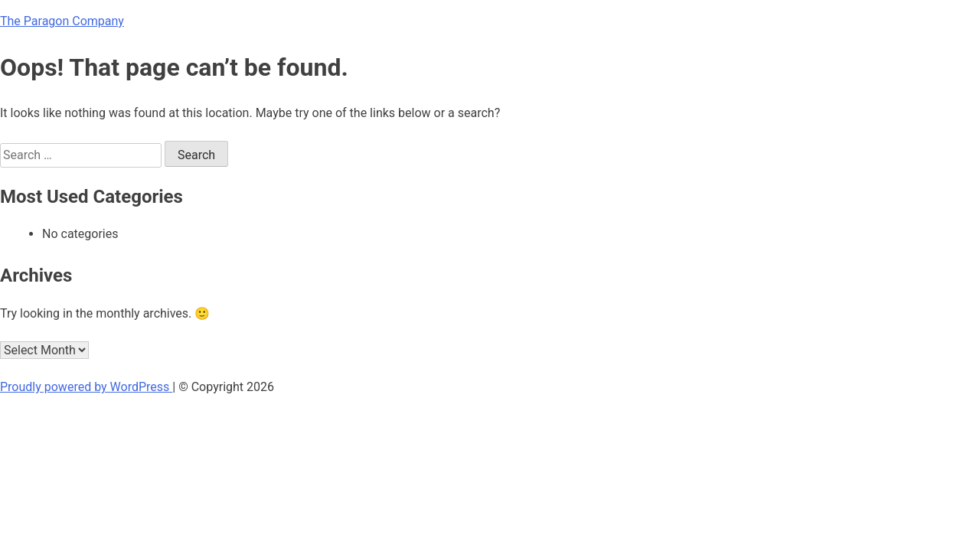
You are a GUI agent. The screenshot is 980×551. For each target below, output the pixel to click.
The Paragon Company (62, 21)
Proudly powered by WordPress (86, 387)
